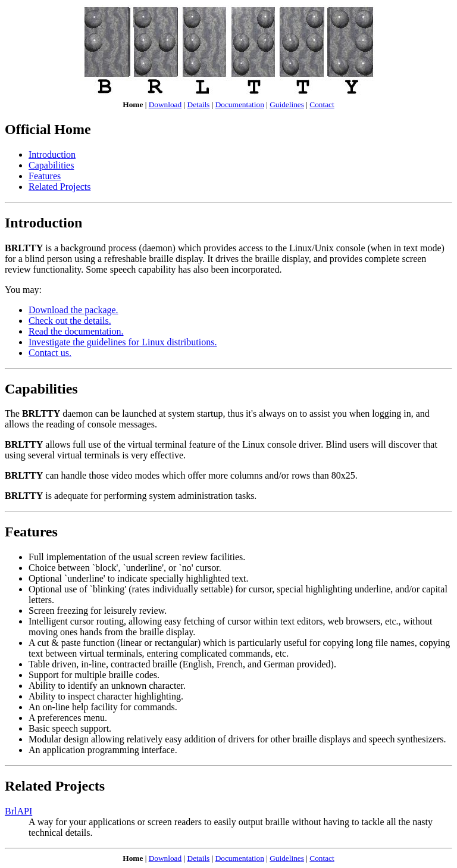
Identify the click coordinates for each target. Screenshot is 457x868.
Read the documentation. (76, 331)
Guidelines (287, 104)
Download (165, 104)
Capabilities (51, 165)
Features (45, 176)
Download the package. (73, 310)
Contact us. (50, 353)
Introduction (52, 154)
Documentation (240, 104)
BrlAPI (18, 811)
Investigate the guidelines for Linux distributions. (123, 342)
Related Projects (60, 187)
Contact (322, 104)
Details (199, 104)
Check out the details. (70, 321)
